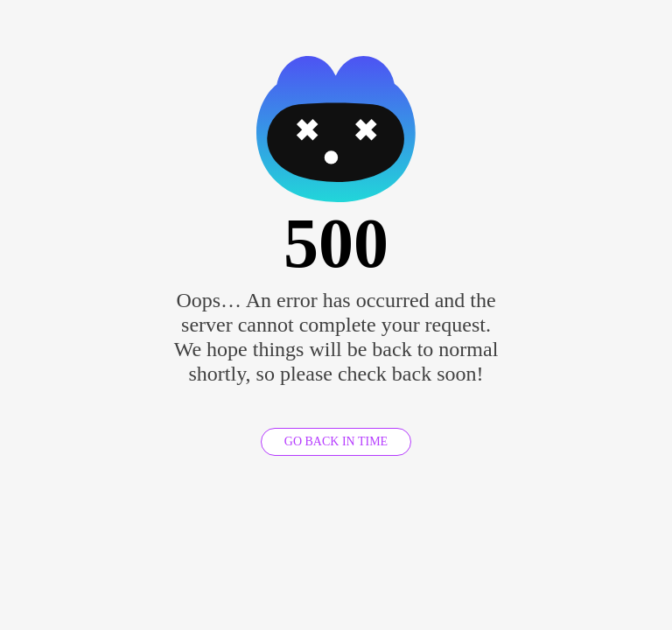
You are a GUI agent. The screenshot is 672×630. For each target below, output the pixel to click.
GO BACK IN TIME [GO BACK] (336, 441)
